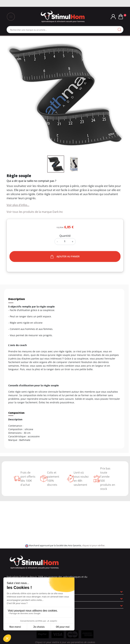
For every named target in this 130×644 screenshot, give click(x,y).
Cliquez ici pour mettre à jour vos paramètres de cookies (65, 642)
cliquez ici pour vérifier (93, 546)
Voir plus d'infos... (18, 205)
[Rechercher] (65, 30)
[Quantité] (65, 241)
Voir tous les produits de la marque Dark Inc (35, 212)
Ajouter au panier (65, 257)
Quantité (65, 236)
